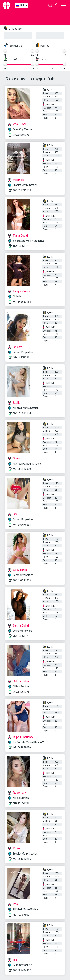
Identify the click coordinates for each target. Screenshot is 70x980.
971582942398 (22, 469)
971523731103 (22, 190)
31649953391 (21, 357)
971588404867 (22, 970)
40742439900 (21, 915)
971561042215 (22, 859)
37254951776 (21, 135)
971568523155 (22, 302)
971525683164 (22, 413)
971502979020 (22, 747)
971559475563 (22, 525)
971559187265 (22, 580)
